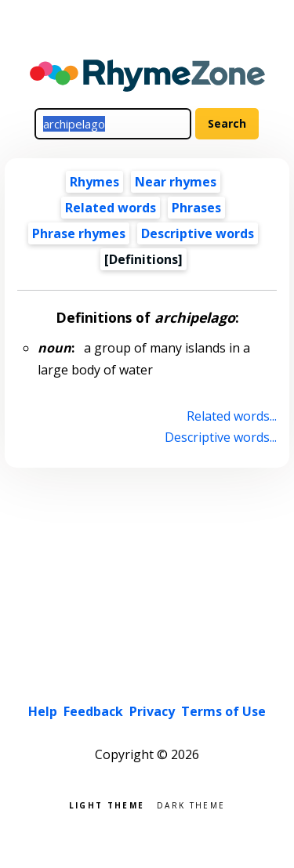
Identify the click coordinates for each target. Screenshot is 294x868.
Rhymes (94, 182)
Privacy (152, 711)
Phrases (196, 208)
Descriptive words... (221, 437)
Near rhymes (176, 182)
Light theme (107, 804)
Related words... (232, 416)
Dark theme (191, 804)
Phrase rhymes (79, 233)
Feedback (93, 711)
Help (43, 711)
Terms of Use (223, 711)
